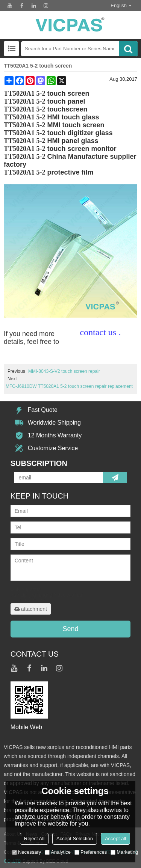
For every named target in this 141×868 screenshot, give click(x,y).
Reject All (34, 839)
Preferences (91, 852)
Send (70, 629)
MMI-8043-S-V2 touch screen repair (64, 371)
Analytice (58, 852)
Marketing (124, 852)
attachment (31, 609)
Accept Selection (75, 839)
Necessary (27, 852)
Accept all (115, 839)
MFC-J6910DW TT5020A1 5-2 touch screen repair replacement (69, 386)
